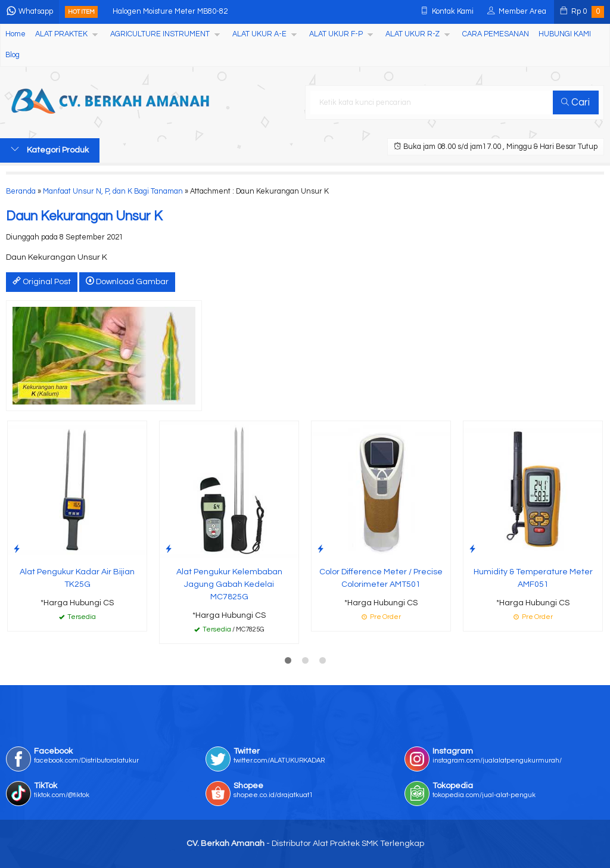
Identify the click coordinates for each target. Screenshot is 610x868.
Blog (13, 55)
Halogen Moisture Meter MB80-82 (170, 12)
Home (15, 34)
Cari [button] (575, 102)
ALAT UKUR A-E (259, 34)
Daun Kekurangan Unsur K (84, 217)
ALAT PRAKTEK (61, 34)
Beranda (21, 192)
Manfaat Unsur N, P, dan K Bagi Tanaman (113, 192)
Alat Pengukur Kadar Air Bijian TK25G (77, 578)
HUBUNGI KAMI (565, 34)
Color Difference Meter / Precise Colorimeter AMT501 (381, 578)
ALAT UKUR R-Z (413, 34)
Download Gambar (127, 281)
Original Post (42, 281)
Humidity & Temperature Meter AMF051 (533, 578)
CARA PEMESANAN (496, 34)
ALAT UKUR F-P (336, 34)
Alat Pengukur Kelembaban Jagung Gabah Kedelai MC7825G (229, 584)
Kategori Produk (50, 150)
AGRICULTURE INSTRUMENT (160, 34)
